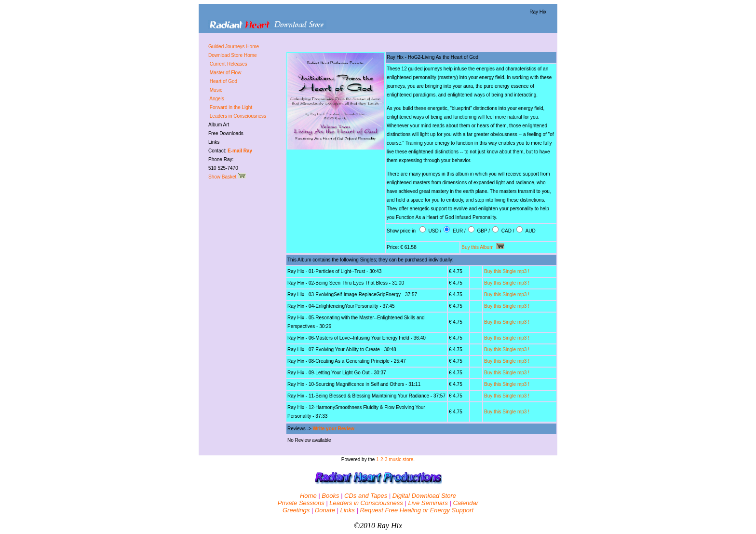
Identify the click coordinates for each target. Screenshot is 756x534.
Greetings (296, 510)
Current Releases (229, 64)
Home (308, 496)
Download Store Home (233, 55)
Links (347, 510)
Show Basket (227, 177)
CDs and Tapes (366, 496)
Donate (325, 510)
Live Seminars (428, 503)
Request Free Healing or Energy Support (417, 510)
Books (330, 496)
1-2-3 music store (395, 459)
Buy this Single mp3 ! (507, 271)
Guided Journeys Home (234, 47)
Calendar (466, 503)
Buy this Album (483, 247)
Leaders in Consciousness (366, 503)
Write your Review (334, 429)
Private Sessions (301, 503)
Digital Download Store (424, 496)
